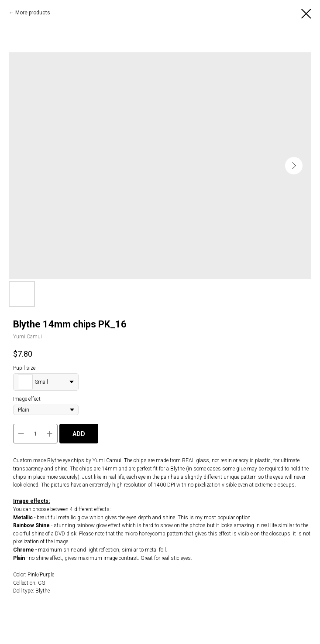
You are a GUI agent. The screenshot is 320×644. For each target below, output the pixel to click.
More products (33, 13)
